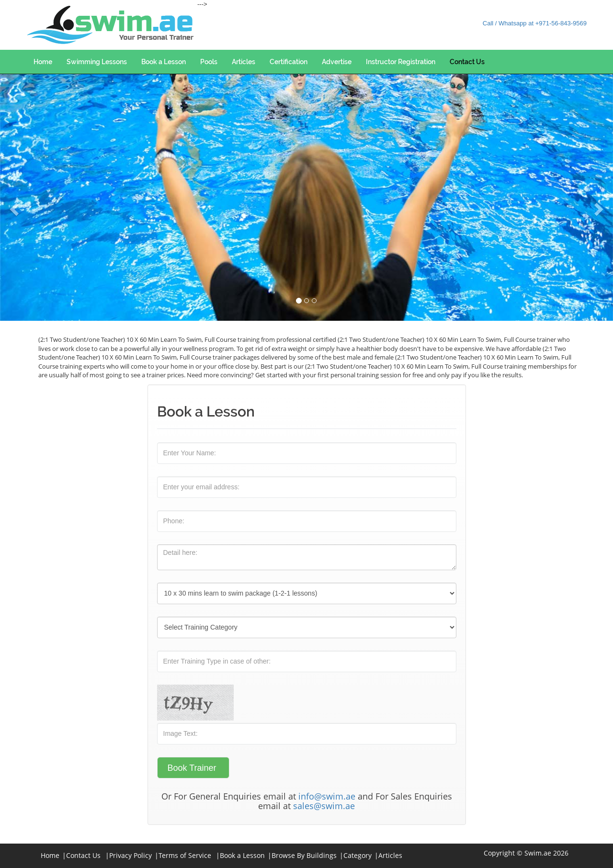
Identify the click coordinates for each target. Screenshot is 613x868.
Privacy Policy (131, 855)
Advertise (337, 62)
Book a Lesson (164, 62)
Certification (289, 62)
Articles (244, 62)
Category (358, 855)
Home (43, 62)
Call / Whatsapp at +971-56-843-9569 (535, 23)
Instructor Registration (401, 62)
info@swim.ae (327, 796)
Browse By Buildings (304, 855)
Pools (209, 62)
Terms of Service (185, 855)
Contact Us (467, 62)
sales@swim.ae (324, 806)
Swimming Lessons (97, 62)
